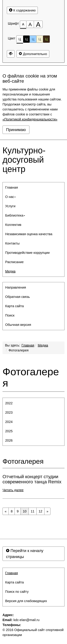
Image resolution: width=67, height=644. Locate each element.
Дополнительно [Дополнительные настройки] (33, 54)
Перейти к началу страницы (25, 554)
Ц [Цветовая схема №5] (46, 39)
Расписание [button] (14, 262)
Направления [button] (16, 287)
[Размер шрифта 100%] (23, 24)
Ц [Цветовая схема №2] (26, 39)
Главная (28, 345)
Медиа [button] (10, 271)
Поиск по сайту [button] (17, 592)
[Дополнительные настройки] (11, 54)
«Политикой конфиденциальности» (30, 119)
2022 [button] (9, 403)
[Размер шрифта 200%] (38, 24)
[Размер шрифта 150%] (30, 24)
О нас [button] (10, 197)
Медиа (43, 345)
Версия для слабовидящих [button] (26, 601)
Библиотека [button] (15, 215)
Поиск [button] (10, 315)
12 (40, 511)
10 (25, 511)
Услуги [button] (10, 206)
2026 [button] (9, 440)
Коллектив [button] (13, 225)
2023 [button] (9, 412)
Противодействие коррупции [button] (27, 253)
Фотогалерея (19, 350)
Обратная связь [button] (17, 297)
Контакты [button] (12, 243)
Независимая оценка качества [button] (29, 234)
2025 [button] (9, 431)
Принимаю (16, 130)
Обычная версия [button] (18, 325)
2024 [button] (9, 422)
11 (33, 511)
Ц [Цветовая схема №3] (33, 39)
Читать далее (13, 490)
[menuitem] (33, 187)
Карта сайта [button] (14, 306)
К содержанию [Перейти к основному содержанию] (22, 10)
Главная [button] (12, 187)
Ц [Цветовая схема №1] (20, 40)
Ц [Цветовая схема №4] (40, 39)
